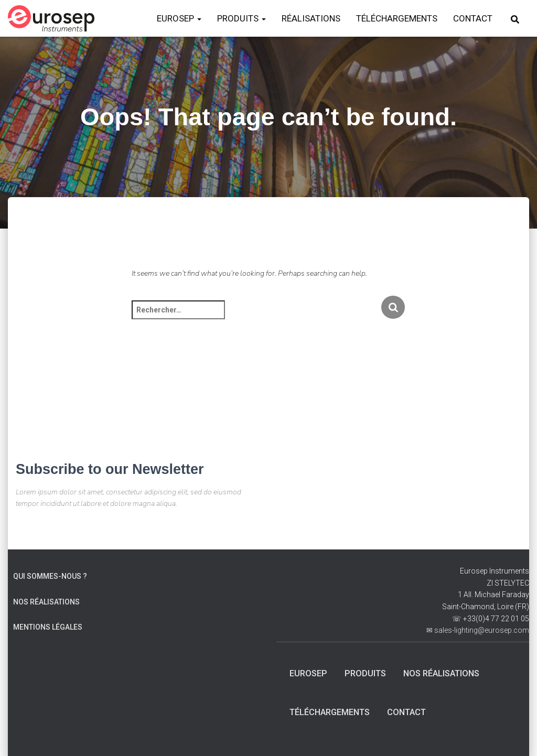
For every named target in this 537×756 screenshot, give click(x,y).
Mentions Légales (48, 626)
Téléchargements (333, 712)
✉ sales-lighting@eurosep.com (478, 629)
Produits (368, 672)
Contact (415, 712)
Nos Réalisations (46, 600)
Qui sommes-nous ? (50, 575)
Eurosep (309, 672)
